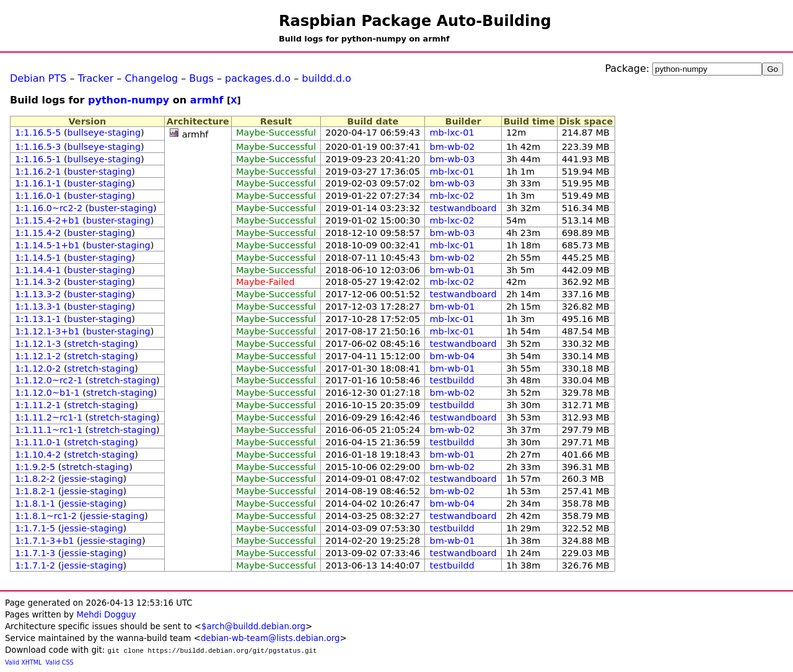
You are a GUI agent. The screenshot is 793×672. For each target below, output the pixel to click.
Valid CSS (60, 662)
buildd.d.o (326, 78)
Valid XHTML (23, 662)
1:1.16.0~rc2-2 (49, 208)
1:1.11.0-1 (38, 442)
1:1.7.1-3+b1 (44, 541)
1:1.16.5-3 (38, 147)
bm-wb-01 (453, 270)
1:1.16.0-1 (38, 196)
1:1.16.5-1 (38, 159)
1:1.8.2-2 (35, 479)
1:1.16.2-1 (38, 172)
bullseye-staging (104, 133)
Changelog (151, 78)
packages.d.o (258, 78)
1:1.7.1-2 (35, 565)
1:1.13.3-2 (38, 294)
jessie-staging (92, 479)
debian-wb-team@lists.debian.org (270, 638)
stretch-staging (101, 344)
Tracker (96, 78)
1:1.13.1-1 (38, 319)
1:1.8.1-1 (35, 504)
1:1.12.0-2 (38, 369)
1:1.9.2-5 (35, 467)
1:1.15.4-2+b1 (47, 220)
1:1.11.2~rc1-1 (49, 417)
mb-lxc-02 (452, 196)
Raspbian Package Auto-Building (415, 21)
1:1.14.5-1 (38, 258)
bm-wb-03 (453, 159)
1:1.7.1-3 (35, 553)
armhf (207, 100)
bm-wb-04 (453, 356)
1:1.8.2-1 (35, 491)
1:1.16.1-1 (38, 183)
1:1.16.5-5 (38, 133)
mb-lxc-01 (452, 133)
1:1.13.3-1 (38, 307)
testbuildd (452, 380)
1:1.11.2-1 (38, 405)
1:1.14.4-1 (38, 270)
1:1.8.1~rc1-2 (46, 516)
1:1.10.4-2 (38, 455)
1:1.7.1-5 (35, 528)
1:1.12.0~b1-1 (47, 393)
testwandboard (463, 208)
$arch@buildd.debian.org (253, 626)
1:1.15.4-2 (38, 233)
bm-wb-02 (453, 147)
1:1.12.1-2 (38, 356)
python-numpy (129, 100)
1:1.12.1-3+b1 (47, 331)
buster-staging (100, 172)
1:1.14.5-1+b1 (47, 245)
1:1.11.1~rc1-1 (49, 430)
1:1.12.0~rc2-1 (49, 380)
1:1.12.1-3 (38, 344)
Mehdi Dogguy (106, 615)
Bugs (201, 78)
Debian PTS (38, 78)
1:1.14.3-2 (38, 282)
